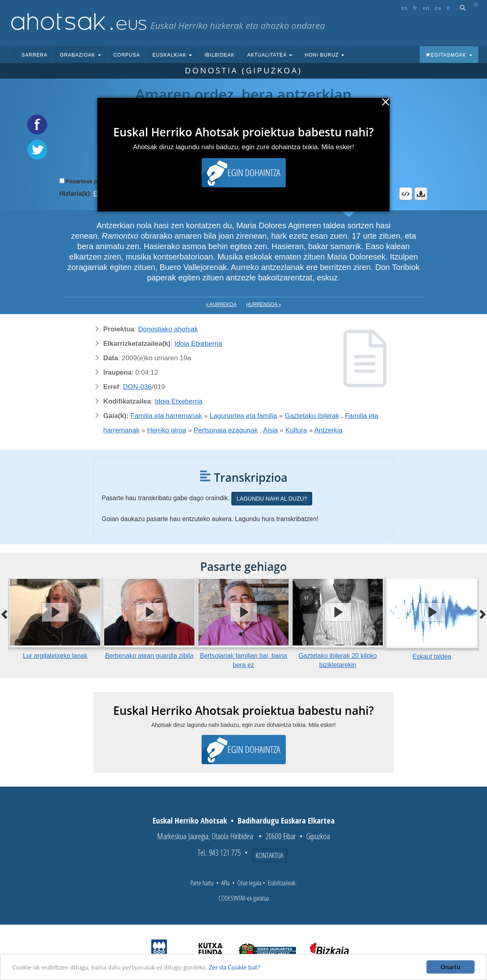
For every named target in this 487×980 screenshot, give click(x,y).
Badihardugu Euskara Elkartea (286, 821)
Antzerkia (328, 430)
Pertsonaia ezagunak (226, 430)
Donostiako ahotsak (168, 329)
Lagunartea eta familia (243, 416)
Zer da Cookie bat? (235, 967)
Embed (406, 194)
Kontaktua (270, 855)
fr (415, 8)
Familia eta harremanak (167, 416)
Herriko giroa (167, 430)
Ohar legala (249, 883)
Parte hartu (202, 883)
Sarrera (35, 55)
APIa (225, 883)
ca (438, 8)
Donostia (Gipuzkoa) (243, 70)
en (426, 8)
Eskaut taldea (432, 656)
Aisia (270, 430)
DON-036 (137, 387)
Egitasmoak (449, 55)
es (404, 8)
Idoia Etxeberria (198, 344)
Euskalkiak (172, 55)
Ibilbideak (219, 55)
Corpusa (127, 55)
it (448, 8)
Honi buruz (324, 55)
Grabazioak (81, 55)
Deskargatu (421, 194)
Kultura (296, 430)
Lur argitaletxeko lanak (55, 656)
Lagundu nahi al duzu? (272, 499)
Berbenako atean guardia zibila (149, 656)
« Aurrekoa (221, 304)
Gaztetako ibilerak (312, 416)
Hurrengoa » (264, 304)
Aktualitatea (270, 55)
